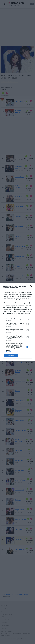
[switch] (28, 324)
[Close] (31, 286)
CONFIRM (11, 355)
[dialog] (17, 322)
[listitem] (17, 320)
